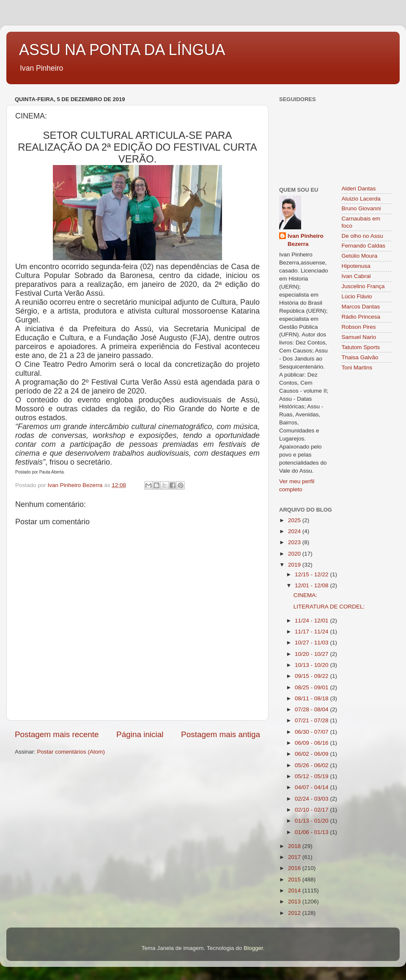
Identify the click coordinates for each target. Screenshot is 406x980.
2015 (295, 880)
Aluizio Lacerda (361, 199)
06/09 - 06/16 (312, 743)
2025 (295, 520)
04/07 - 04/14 (312, 787)
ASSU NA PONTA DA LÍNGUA (122, 50)
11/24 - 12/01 (312, 621)
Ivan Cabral (356, 276)
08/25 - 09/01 (312, 687)
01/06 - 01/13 (312, 832)
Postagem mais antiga (221, 734)
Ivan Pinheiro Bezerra (306, 240)
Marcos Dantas (361, 307)
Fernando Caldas (364, 246)
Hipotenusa (356, 266)
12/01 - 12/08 (312, 585)
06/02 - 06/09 (312, 754)
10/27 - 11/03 (312, 643)
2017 (295, 857)
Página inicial (140, 734)
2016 (295, 868)
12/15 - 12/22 (312, 574)
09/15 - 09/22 (312, 676)
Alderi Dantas (359, 189)
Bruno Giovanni (361, 208)
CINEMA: (305, 595)
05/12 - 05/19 (312, 776)
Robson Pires (359, 327)
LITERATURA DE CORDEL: (329, 607)
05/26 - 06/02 (312, 765)
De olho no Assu (362, 236)
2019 (295, 565)
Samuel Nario (359, 337)
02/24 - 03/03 (312, 799)
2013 (295, 902)
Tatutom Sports (361, 347)
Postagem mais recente (57, 734)
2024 (295, 531)
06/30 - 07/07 (312, 732)
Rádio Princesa (361, 317)
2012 (295, 913)
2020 (295, 554)
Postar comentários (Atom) (71, 752)
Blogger (253, 948)
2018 (295, 846)
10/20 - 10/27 (312, 654)
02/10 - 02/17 (312, 810)
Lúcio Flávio (357, 296)
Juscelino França (363, 286)
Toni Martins (357, 367)
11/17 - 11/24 (312, 632)
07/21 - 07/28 (312, 720)
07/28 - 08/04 (312, 709)
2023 (295, 542)
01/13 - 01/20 (312, 821)
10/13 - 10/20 (312, 665)
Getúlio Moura (360, 256)
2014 (295, 891)
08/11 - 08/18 (312, 698)
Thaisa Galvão (360, 357)
